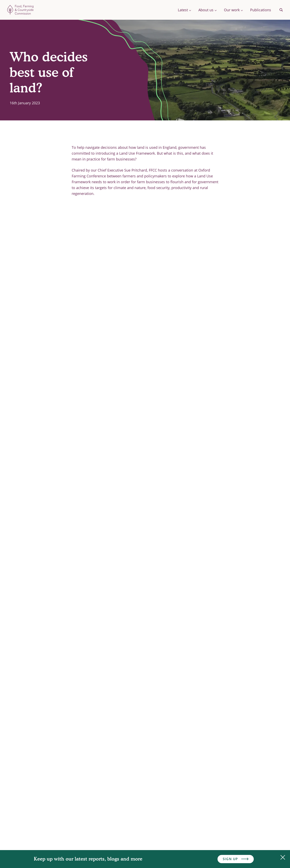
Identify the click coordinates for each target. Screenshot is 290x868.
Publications (261, 10)
